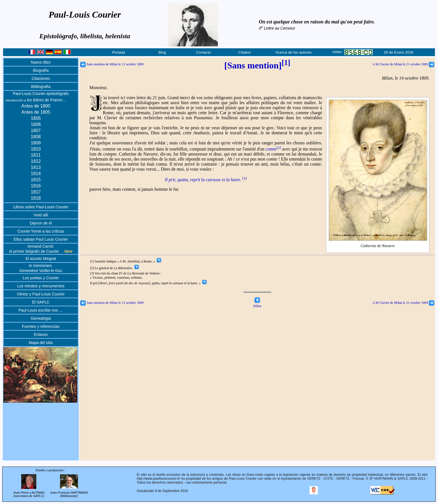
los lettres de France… (36, 100)
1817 (36, 192)
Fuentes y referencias (41, 326)
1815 (36, 180)
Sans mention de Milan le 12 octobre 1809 (112, 64)
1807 (36, 131)
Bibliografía (41, 87)
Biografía (41, 70)
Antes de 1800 (36, 106)
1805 (36, 118)
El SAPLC (41, 302)
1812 (36, 161)
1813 (36, 167)
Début (257, 304)
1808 (36, 137)
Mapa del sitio (41, 343)
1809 (36, 143)
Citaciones (41, 78)
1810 (36, 149)
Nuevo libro (41, 62)
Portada (119, 52)
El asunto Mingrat (41, 259)
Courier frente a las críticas (41, 231)
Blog (162, 52)
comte (273, 149)
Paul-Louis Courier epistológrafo (41, 94)
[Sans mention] (257, 65)
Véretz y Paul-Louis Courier (41, 294)
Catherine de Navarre (378, 246)
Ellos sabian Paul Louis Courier (41, 239)
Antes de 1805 (36, 112)
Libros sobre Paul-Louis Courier (41, 207)
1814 (36, 174)
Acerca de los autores (293, 52)
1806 (36, 124)
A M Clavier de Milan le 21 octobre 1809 (403, 64)
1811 (36, 155)
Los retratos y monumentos (41, 286)
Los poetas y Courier (41, 278)
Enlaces (41, 335)
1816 (36, 186)
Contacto (203, 52)
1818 (36, 198)
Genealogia (41, 318)
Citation (245, 52)
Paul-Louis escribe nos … (41, 310)
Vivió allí (41, 215)
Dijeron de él (41, 223)
